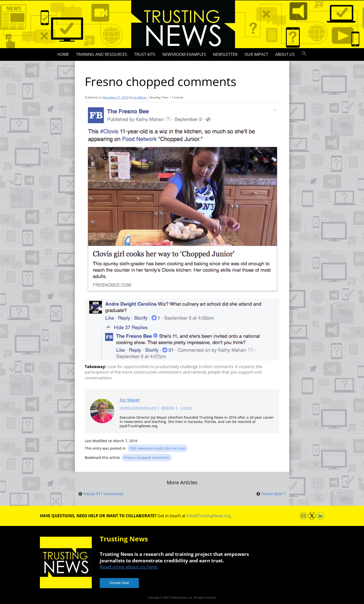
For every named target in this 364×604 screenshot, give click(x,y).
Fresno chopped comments (147, 457)
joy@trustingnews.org (138, 408)
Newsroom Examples (184, 54)
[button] (304, 54)
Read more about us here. (129, 567)
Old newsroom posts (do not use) (157, 448)
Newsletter (225, 54)
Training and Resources (102, 54)
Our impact (256, 54)
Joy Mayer (140, 97)
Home (63, 54)
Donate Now (119, 583)
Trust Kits (145, 54)
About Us (285, 54)
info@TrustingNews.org (209, 516)
